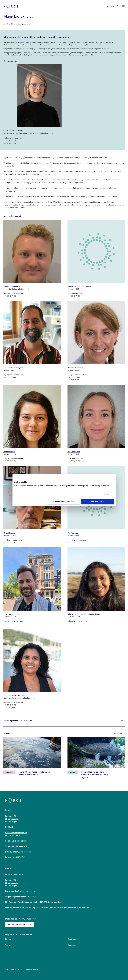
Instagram (73, 945)
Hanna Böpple (9, 452)
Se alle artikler (119, 733)
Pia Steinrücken (74, 452)
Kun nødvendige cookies (64, 501)
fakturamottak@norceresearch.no (21, 891)
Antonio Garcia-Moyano (13, 368)
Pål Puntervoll (73, 533)
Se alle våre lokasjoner (16, 841)
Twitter (8, 945)
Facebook (73, 939)
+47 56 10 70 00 (12, 835)
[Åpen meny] (123, 6)
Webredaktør (32, 969)
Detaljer (106, 495)
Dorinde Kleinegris (75, 368)
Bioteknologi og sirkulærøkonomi (23, 24)
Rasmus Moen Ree (11, 614)
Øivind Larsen (9, 533)
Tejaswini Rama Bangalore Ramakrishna (84, 614)
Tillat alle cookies (97, 501)
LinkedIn (9, 939)
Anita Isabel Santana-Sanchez (79, 286)
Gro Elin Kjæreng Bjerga (13, 130)
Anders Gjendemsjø (12, 286)
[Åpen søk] (118, 6)
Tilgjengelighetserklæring (17, 846)
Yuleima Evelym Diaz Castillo (15, 695)
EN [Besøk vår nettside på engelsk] (113, 6)
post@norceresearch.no (16, 833)
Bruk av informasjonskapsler (18, 852)
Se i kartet (10, 827)
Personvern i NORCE (15, 857)
